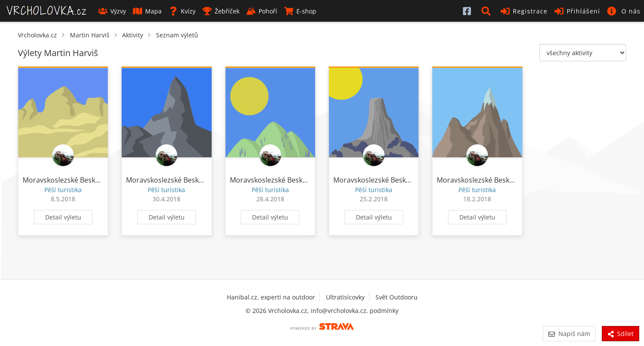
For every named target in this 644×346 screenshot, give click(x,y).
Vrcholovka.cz (37, 35)
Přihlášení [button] (577, 11)
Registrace (524, 11)
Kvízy (182, 11)
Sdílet (621, 334)
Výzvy (112, 11)
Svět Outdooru (397, 297)
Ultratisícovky (345, 297)
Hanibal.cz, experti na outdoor (271, 297)
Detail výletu (63, 217)
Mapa (147, 11)
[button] (488, 11)
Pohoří (262, 11)
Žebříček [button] (221, 11)
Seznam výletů (177, 35)
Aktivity (133, 35)
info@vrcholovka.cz (339, 311)
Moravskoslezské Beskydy (65, 180)
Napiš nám (569, 334)
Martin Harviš (90, 35)
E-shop (300, 11)
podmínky (384, 311)
